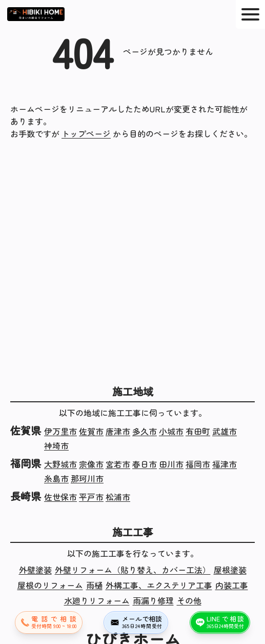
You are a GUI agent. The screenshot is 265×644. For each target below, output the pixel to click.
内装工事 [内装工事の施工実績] (232, 585)
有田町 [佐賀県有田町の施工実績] (198, 431)
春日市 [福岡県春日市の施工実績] (145, 464)
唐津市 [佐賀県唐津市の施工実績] (118, 431)
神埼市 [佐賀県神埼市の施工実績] (56, 445)
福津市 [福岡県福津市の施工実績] (225, 464)
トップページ (86, 133)
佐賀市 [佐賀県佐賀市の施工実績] (91, 431)
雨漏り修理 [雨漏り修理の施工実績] (153, 600)
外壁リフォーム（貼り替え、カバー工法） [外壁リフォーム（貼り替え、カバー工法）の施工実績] (133, 570)
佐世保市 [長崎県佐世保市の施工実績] (60, 497)
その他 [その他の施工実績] (189, 600)
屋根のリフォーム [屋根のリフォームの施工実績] (50, 585)
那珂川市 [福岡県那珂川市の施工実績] (87, 478)
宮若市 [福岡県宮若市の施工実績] (118, 464)
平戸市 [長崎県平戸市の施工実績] (91, 497)
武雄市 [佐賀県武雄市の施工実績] (225, 431)
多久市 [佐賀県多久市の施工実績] (145, 431)
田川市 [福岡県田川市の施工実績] (171, 464)
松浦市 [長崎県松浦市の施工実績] (118, 497)
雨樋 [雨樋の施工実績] (94, 585)
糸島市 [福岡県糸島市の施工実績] (56, 478)
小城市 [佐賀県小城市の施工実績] (171, 431)
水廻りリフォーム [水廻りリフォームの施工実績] (97, 600)
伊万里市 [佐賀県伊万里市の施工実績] (60, 431)
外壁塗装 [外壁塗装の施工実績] (35, 570)
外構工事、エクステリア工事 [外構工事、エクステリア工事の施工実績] (159, 585)
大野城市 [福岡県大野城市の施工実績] (60, 464)
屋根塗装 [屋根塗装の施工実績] (230, 570)
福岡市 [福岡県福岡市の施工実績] (198, 464)
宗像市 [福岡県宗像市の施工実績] (91, 464)
